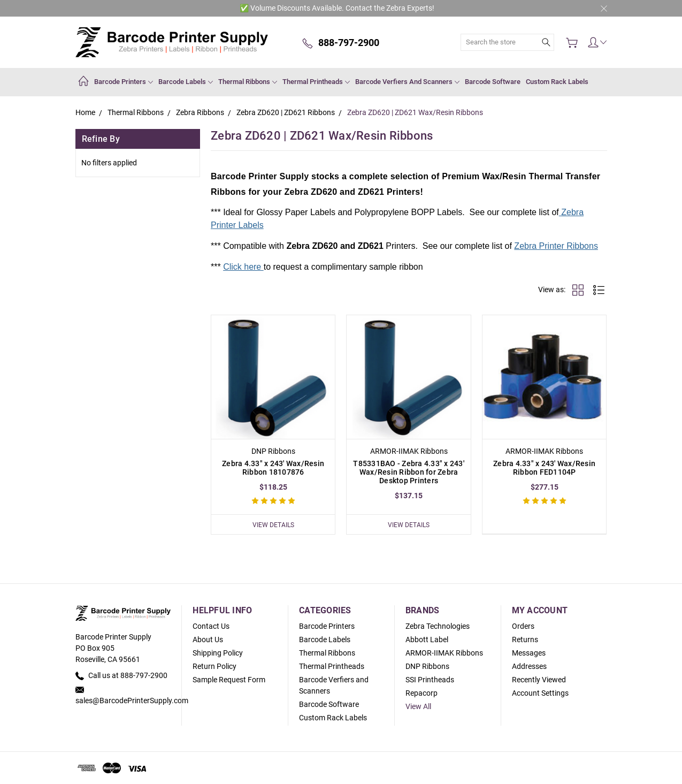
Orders (523, 626)
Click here (243, 267)
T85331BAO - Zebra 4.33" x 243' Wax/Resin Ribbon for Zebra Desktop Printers (409, 472)
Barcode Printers (124, 82)
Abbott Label (427, 640)
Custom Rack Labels (557, 82)
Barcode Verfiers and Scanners (407, 82)
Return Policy (214, 666)
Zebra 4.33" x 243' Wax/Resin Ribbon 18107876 (273, 468)
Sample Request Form (229, 680)
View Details (273, 524)
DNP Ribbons (427, 666)
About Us (208, 640)
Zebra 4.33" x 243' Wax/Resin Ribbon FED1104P (544, 468)
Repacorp (422, 693)
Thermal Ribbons (248, 82)
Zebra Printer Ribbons (556, 246)
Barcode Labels (186, 82)
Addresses (529, 666)
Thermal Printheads (316, 82)
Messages (529, 653)
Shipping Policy (218, 653)
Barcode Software (493, 82)
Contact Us (211, 626)
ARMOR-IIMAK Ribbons (444, 653)
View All (418, 706)
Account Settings (540, 693)
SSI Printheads (430, 680)
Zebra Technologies (438, 626)
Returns (525, 640)
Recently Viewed (539, 680)
